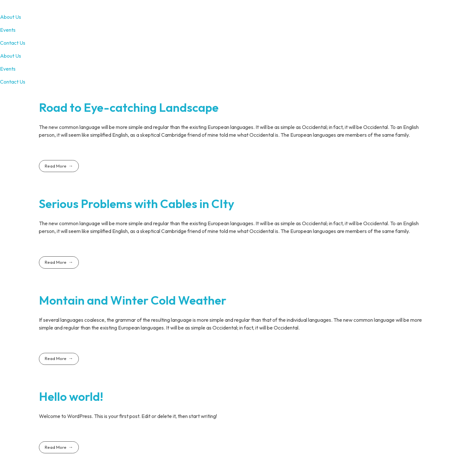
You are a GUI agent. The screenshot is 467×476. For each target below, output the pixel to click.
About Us (11, 17)
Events (8, 30)
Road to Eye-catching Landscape (129, 107)
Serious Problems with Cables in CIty (137, 204)
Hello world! (71, 396)
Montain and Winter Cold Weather (133, 300)
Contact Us (13, 43)
